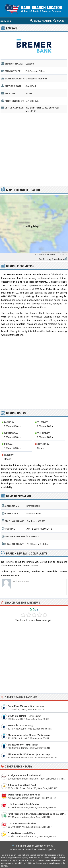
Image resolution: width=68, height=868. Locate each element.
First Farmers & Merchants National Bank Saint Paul (38, 814)
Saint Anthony (16, 745)
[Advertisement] (34, 150)
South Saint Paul (17, 716)
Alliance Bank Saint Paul (22, 785)
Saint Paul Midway (18, 706)
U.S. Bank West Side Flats (22, 824)
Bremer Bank (33, 506)
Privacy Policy (43, 850)
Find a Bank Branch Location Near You (34, 846)
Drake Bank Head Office (21, 833)
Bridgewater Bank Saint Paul (24, 775)
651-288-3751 (33, 101)
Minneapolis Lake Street (22, 735)
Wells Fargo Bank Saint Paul (24, 795)
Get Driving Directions (51, 259)
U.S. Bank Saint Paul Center (23, 804)
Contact (53, 850)
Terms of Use (31, 850)
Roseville (13, 725)
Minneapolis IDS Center (21, 754)
